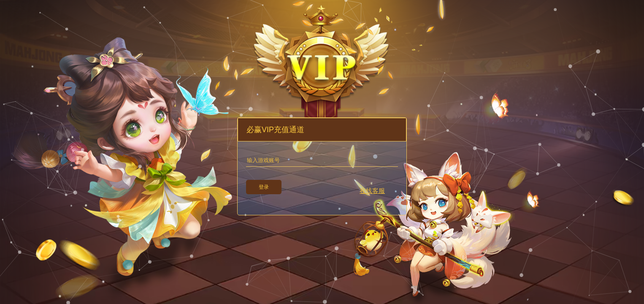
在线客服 (372, 191)
